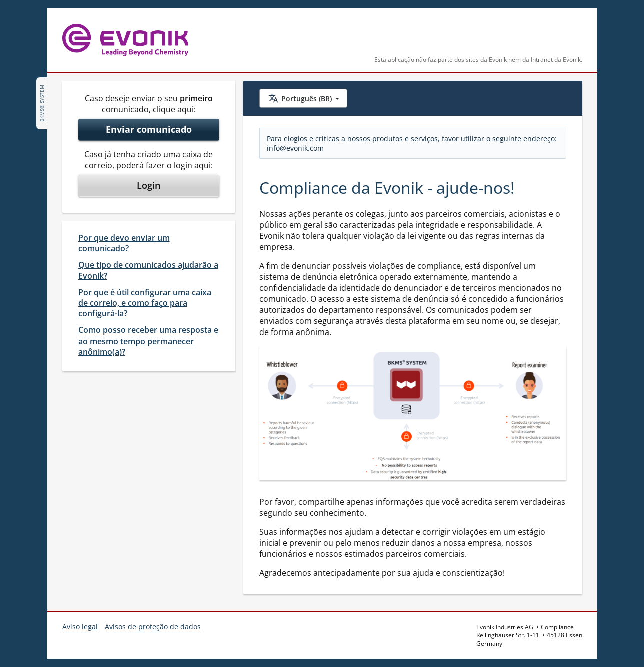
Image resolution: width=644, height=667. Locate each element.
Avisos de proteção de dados (153, 627)
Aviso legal (80, 627)
